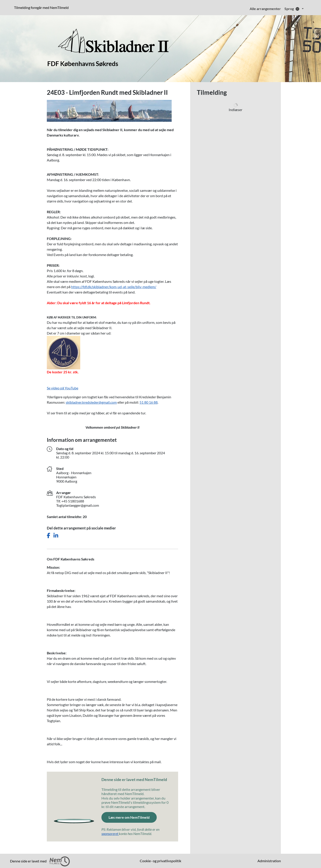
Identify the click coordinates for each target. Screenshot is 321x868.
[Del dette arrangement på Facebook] (48, 536)
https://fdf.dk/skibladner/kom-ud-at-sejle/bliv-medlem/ (114, 287)
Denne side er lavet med (40, 861)
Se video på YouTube (63, 388)
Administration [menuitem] (269, 861)
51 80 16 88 (149, 402)
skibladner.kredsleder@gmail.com (91, 402)
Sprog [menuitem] (293, 9)
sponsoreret (110, 834)
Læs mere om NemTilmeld (133, 817)
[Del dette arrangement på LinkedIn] (56, 536)
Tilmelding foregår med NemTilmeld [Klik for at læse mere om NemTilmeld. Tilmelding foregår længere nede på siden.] (42, 7)
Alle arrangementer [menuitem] (265, 9)
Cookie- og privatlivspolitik (160, 861)
